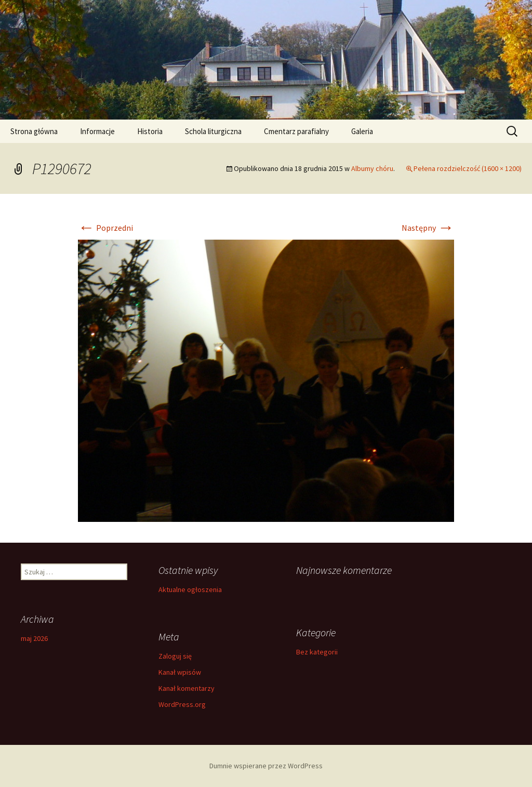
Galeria (362, 131)
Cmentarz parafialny (296, 131)
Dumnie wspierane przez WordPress (266, 766)
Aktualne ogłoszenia (190, 589)
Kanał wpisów (180, 672)
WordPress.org (182, 704)
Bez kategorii (317, 652)
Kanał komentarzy (187, 688)
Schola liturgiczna (213, 131)
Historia (150, 131)
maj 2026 (34, 638)
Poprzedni (105, 228)
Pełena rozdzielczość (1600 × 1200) (468, 168)
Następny (428, 228)
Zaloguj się (175, 656)
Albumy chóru (372, 168)
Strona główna (34, 131)
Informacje (97, 131)
